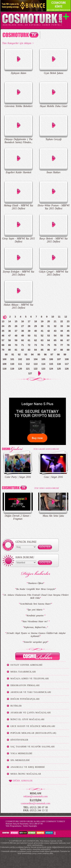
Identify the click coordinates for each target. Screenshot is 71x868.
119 (12, 369)
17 (29, 321)
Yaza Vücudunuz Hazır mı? (36, 621)
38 (22, 331)
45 (68, 331)
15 (16, 321)
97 (52, 354)
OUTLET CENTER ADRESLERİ (26, 665)
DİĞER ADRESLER (20, 781)
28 (29, 326)
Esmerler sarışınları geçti (35, 642)
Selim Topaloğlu (30, 826)
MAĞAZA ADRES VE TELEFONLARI (30, 679)
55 (61, 336)
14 (9, 321)
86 (49, 350)
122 (35, 369)
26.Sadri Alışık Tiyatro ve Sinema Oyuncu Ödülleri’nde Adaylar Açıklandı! (36, 635)
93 (26, 354)
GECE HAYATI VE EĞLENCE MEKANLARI (33, 726)
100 (4, 359)
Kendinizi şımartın (35, 615)
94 (32, 354)
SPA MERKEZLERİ (20, 760)
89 (68, 350)
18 (35, 321)
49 (22, 336)
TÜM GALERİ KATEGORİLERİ (46, 449)
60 (22, 340)
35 (3, 331)
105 (43, 359)
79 (3, 350)
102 (20, 359)
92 (19, 354)
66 (61, 340)
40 (35, 331)
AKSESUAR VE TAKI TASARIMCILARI (31, 692)
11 (59, 317)
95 (39, 354)
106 (51, 359)
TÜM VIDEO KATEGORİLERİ (46, 488)
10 (53, 317)
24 (3, 326)
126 (67, 369)
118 (4, 369)
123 (43, 369)
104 (35, 359)
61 (29, 340)
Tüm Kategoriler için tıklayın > (18, 43)
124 (51, 369)
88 (61, 350)
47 (9, 336)
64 (49, 340)
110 (12, 364)
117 (67, 364)
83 (29, 350)
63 (42, 340)
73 (35, 345)
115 (51, 364)
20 (49, 321)
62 (35, 340)
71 (22, 345)
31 (49, 326)
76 (55, 345)
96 (45, 354)
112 (28, 364)
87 (55, 350)
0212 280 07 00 (36, 824)
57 (3, 340)
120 (20, 369)
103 (28, 359)
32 (55, 326)
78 (68, 345)
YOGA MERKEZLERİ (21, 753)
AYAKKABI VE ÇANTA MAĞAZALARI (30, 713)
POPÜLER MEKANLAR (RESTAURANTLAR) (33, 733)
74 (42, 345)
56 (68, 336)
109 (4, 364)
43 (55, 331)
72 (29, 345)
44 (61, 331)
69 (9, 345)
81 (16, 350)
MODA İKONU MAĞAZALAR (26, 774)
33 (61, 326)
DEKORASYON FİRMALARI (25, 685)
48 (16, 336)
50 (29, 336)
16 (22, 321)
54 (55, 336)
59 (16, 340)
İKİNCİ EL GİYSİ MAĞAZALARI (27, 719)
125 (59, 369)
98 (58, 354)
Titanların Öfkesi (35, 583)
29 (35, 326)
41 (42, 331)
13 (3, 321)
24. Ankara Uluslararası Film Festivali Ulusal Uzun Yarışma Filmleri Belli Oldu (36, 596)
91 (13, 354)
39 (29, 331)
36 (9, 331)
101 (12, 359)
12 (66, 317)
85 (42, 350)
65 (55, 340)
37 (16, 331)
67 (68, 340)
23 (68, 321)
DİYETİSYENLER (19, 740)
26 (16, 326)
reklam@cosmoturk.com (35, 796)
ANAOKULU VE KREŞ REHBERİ (28, 767)
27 (22, 326)
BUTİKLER (16, 706)
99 (65, 354)
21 (55, 321)
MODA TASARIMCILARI (23, 672)
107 (59, 359)
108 (67, 359)
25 (9, 326)
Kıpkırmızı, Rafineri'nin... (35, 627)
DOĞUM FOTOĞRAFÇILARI (25, 699)
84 (35, 350)
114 (43, 364)
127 (30, 373)
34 (68, 326)
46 (3, 336)
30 (42, 326)
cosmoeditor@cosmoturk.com (35, 803)
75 (49, 345)
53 (49, 336)
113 (35, 364)
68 (3, 345)
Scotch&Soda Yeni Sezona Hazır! (35, 604)
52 (42, 336)
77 (61, 345)
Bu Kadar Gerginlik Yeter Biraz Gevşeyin (35, 589)
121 (28, 369)
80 (9, 350)
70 (16, 345)
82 (22, 350)
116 (59, 364)
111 (20, 364)
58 (9, 340)
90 (6, 354)
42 (49, 331)
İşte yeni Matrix (35, 610)
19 (42, 321)
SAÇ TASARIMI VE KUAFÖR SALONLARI (32, 747)
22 (61, 321)
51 (35, 336)
